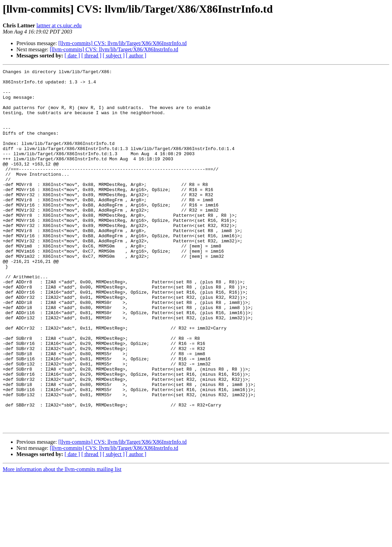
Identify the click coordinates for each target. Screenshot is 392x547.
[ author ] (136, 56)
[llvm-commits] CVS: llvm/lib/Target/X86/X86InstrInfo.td (123, 43)
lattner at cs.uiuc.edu (59, 25)
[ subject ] (114, 56)
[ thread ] (91, 56)
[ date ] (72, 56)
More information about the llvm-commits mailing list (62, 541)
